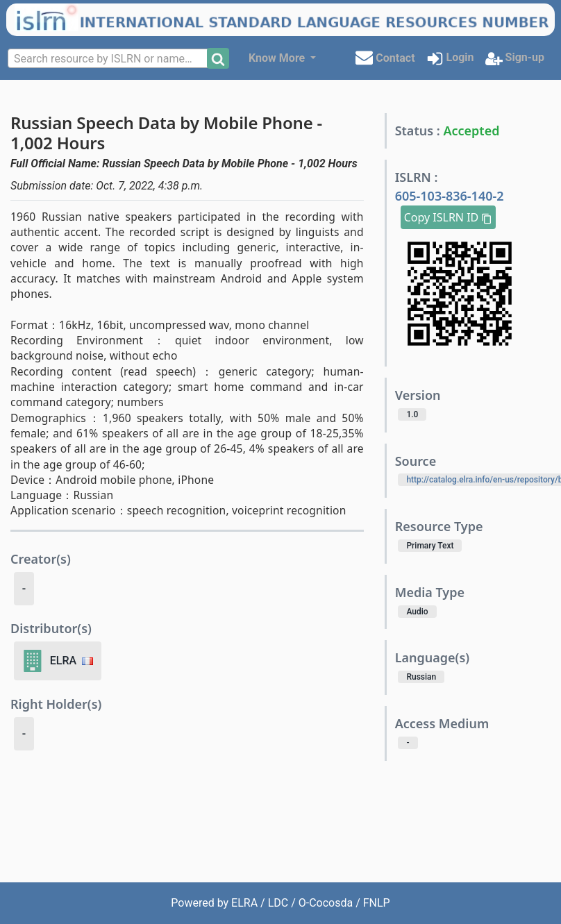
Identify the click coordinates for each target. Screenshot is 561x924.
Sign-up (515, 59)
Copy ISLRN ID (449, 217)
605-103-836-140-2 (450, 196)
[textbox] (109, 59)
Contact (385, 57)
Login (450, 59)
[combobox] (109, 58)
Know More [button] (278, 58)
